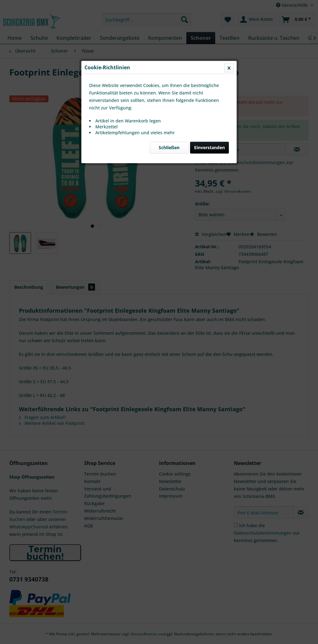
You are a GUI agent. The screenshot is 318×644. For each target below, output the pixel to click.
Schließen (169, 147)
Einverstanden (209, 147)
